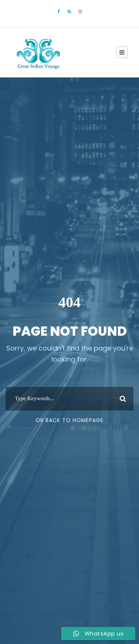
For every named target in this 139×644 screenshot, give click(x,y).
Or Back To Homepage (69, 420)
